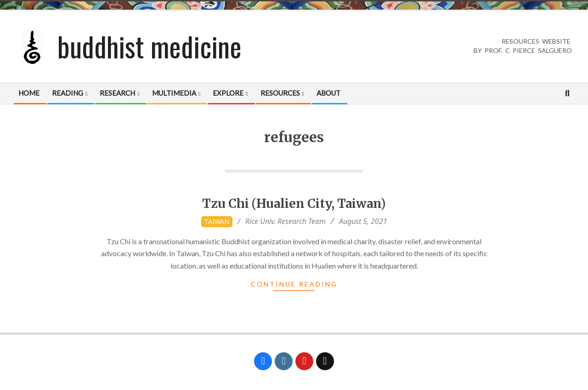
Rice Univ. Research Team (286, 221)
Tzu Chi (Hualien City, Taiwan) (294, 204)
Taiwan (217, 221)
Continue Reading (294, 284)
